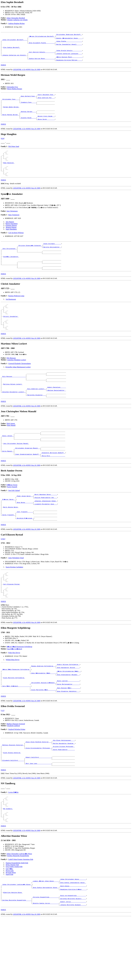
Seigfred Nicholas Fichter (17, 777)
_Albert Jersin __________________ (73, 964)
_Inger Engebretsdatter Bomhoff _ (27, 489)
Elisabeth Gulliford (13, 774)
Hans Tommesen (14, 230)
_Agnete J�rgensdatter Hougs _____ (69, 38)
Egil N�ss (9, 927)
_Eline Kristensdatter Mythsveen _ (38, 798)
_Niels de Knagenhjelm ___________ (73, 957)
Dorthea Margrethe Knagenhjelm (18, 914)
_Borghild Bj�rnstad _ (25, 558)
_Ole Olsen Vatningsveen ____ (64, 789)
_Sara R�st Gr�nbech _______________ (17, 734)
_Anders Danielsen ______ (56, 415)
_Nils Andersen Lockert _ (36, 417)
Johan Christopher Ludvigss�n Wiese (19, 912)
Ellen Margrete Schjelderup (14, 725)
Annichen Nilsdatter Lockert (17, 384)
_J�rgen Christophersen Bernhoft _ (42, 37)
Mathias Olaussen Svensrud (16, 772)
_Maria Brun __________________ (53, 491)
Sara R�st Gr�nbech (15, 694)
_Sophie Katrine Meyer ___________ (41, 62)
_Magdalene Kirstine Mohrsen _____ (69, 64)
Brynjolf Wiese (11, 931)
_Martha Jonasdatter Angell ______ (69, 46)
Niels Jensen (11, 453)
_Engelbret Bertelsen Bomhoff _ (53, 487)
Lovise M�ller (13, 846)
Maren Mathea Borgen (15, 93)
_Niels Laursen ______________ (68, 728)
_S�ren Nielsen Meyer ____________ (69, 61)
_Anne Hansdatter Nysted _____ (68, 713)
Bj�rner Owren (12, 520)
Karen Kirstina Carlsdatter (14, 607)
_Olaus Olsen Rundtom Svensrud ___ (38, 791)
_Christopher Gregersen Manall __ (27, 482)
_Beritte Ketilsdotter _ (52, 262)
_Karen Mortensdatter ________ (68, 732)
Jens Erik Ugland (14, 526)
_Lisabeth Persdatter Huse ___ (45, 541)
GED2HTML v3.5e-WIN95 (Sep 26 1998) (27, 74)
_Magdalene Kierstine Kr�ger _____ (73, 949)
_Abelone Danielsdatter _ (56, 419)
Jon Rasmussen (11, 319)
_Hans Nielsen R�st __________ (68, 736)
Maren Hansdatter (12, 238)
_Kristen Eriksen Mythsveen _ (64, 796)
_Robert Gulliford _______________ (38, 809)
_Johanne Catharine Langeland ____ (69, 57)
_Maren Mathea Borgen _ (11, 123)
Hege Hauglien (9, 175)
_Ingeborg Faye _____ (28, 108)
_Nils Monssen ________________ (14, 402)
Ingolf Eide (9, 933)
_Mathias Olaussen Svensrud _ (13, 794)
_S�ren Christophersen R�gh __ (69, 717)
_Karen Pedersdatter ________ (64, 800)
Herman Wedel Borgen (11, 114)
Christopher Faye (12, 91)
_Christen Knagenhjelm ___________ (45, 958)
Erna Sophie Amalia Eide (14, 925)
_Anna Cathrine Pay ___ (46, 103)
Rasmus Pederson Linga (16, 315)
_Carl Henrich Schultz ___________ (41, 55)
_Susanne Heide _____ (28, 127)
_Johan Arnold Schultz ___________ (69, 53)
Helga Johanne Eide (12, 923)
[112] (3, 759)
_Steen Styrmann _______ (52, 259)
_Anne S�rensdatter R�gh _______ (44, 719)
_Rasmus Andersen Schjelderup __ (43, 712)
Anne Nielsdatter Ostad (16, 598)
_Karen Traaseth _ (9, 554)
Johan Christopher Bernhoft (16, 18)
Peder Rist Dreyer (14, 698)
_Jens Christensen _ (9, 264)
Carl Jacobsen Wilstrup (16, 247)
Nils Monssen (11, 383)
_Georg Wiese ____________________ (73, 945)
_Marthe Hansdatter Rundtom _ (64, 792)
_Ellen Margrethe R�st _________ (44, 738)
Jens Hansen (10, 237)
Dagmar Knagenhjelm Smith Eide (17, 921)
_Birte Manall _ (8, 485)
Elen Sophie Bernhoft (12, 50)
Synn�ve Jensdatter (11, 274)
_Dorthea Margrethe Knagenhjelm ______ (17, 962)
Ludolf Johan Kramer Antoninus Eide (21, 918)
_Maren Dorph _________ (46, 129)
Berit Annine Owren (11, 545)
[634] (3, 148)
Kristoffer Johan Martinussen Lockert (18, 392)
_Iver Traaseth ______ (25, 550)
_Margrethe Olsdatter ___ (36, 425)
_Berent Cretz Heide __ (46, 125)
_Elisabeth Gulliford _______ (13, 813)
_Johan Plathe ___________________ (69, 42)
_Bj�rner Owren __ (9, 535)
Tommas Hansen (11, 240)
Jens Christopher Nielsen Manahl (16, 476)
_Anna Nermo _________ (25, 539)
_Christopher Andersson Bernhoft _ (69, 35)
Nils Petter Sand (14, 156)
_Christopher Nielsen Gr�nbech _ (44, 730)
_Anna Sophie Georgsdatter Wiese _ (45, 947)
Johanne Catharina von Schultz (17, 20)
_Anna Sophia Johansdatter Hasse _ (73, 942)
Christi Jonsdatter (11, 339)
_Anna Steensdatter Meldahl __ (68, 721)
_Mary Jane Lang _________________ (38, 816)
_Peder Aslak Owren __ (25, 532)
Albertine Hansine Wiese (13, 953)
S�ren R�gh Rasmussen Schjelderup (19, 692)
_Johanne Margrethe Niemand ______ (73, 968)
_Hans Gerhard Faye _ (28, 101)
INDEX (3, 69)
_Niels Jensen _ (8, 467)
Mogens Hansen (11, 242)
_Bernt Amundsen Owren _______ (45, 530)
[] (3, 198)
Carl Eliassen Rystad (12, 627)
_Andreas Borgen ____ (28, 120)
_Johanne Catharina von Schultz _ (15, 59)
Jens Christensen (12, 226)
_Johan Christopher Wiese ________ (73, 938)
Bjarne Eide (10, 929)
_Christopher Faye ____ (11, 105)
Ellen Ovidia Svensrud (12, 804)
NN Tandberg (8, 865)
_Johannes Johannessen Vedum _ (45, 537)
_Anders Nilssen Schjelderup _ (68, 710)
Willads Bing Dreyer (13, 705)
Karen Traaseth (12, 522)
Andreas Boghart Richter (16, 23)
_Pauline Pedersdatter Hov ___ (45, 534)
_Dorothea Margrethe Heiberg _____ (73, 960)
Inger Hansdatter (11, 244)
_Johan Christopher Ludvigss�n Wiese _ (17, 944)
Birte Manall (11, 455)
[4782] (3, 579)
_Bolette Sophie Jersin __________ (45, 966)
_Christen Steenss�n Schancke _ (30, 261)
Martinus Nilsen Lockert (13, 412)
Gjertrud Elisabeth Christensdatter (20, 388)
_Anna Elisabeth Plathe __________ (41, 44)
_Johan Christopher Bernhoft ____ (15, 40)
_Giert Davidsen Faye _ (46, 99)
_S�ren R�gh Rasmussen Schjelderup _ (17, 715)
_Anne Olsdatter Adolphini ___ (68, 739)
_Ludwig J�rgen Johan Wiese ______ (46, 940)
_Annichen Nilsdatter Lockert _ (14, 421)
